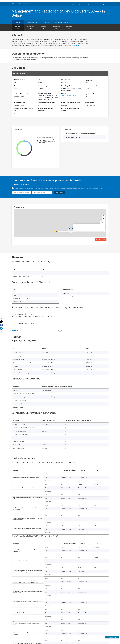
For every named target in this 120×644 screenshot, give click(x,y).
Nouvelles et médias (61, 22)
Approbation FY (90, 94)
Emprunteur (89, 80)
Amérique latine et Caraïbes (69, 96)
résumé (18, 22)
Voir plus (76, 46)
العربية (94, 4)
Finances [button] (43, 28)
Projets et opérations (25, 4)
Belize (16, 88)
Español (89, 4)
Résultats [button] (69, 28)
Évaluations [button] (56, 28)
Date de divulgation (44, 86)
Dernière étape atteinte (45, 108)
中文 (103, 4)
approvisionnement (32, 22)
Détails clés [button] (31, 28)
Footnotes (15, 330)
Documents (46, 22)
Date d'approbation (67, 86)
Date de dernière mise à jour (70, 108)
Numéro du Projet (20, 80)
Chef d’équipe (66, 80)
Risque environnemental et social (72, 103)
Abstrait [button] (18, 28)
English (84, 4)
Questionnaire (112, 637)
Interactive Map (101, 239)
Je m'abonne (60, 193)
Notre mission (15, 4)
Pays (16, 86)
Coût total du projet (21, 94)
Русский (99, 4)
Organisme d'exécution (45, 93)
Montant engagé (20, 103)
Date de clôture (90, 103)
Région (63, 93)
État (39, 80)
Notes (16, 114)
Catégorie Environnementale (47, 103)
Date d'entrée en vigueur (93, 86)
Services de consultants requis (24, 108)
